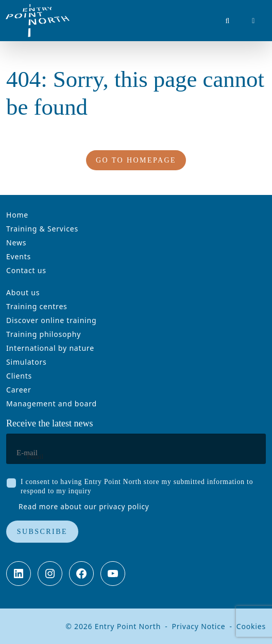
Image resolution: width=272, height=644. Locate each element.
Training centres (37, 306)
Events (19, 256)
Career (19, 390)
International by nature (50, 348)
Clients (19, 376)
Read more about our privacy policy (84, 506)
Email (35, 457)
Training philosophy (44, 334)
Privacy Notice (198, 626)
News (16, 243)
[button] (228, 21)
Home (17, 215)
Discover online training (51, 320)
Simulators (27, 362)
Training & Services (42, 229)
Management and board (52, 404)
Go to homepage (136, 160)
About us (23, 292)
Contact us (26, 270)
